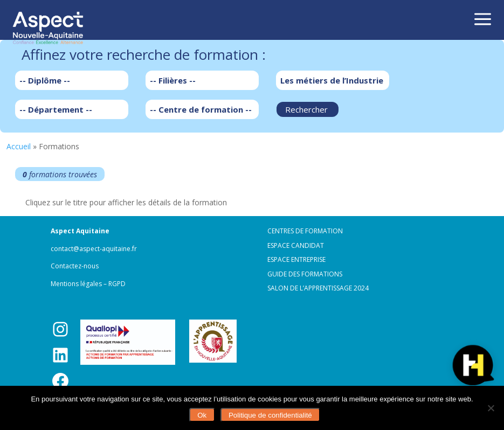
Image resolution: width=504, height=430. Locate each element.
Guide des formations (305, 274)
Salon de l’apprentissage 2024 (318, 288)
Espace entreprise (296, 259)
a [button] (483, 20)
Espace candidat (296, 245)
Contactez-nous (75, 266)
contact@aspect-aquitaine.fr (94, 249)
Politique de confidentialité (270, 415)
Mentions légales (76, 284)
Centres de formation (305, 231)
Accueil (19, 146)
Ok (202, 415)
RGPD (117, 284)
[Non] (491, 408)
